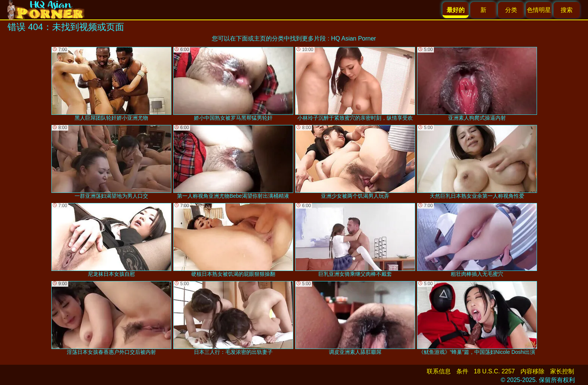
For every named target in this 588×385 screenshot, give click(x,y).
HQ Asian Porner (354, 38)
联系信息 (439, 371)
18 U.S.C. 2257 (494, 371)
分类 (511, 10)
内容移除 (532, 371)
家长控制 (562, 371)
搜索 (567, 10)
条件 (462, 371)
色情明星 (539, 10)
